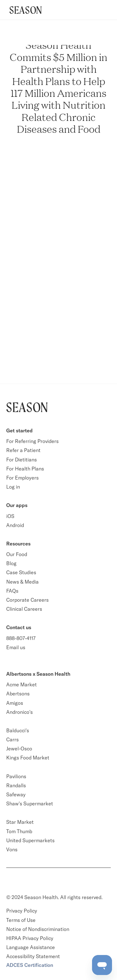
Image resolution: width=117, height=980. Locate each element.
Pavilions (16, 776)
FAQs (12, 591)
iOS (10, 516)
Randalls (16, 785)
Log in (13, 487)
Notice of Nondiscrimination (38, 929)
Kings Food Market (28, 758)
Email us (16, 647)
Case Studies (21, 572)
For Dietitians (22, 460)
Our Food (17, 554)
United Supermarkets (30, 840)
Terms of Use (21, 920)
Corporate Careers (27, 600)
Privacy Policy (22, 911)
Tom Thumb (19, 831)
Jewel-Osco (19, 749)
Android (15, 525)
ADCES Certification (30, 965)
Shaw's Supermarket (30, 803)
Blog (11, 563)
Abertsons (18, 694)
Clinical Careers (24, 609)
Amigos (15, 703)
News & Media (22, 582)
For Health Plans (25, 469)
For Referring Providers (32, 441)
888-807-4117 (21, 638)
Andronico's (19, 712)
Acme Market (22, 684)
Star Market (20, 822)
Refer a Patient (23, 450)
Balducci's (18, 730)
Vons (12, 849)
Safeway (16, 794)
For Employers (22, 478)
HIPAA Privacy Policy (30, 938)
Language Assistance (31, 947)
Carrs (12, 739)
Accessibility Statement (33, 956)
